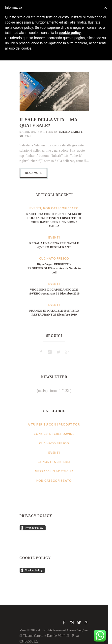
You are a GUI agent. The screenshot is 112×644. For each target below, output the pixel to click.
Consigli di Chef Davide (54, 428)
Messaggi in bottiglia (54, 466)
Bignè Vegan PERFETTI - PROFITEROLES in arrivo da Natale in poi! (54, 263)
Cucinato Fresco (54, 253)
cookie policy (70, 33)
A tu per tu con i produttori (54, 419)
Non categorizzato (61, 203)
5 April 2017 (28, 126)
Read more (34, 167)
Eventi (35, 203)
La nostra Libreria (54, 456)
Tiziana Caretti (71, 126)
